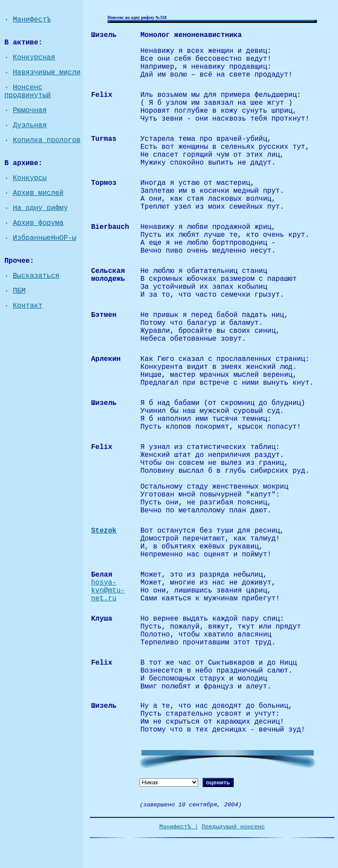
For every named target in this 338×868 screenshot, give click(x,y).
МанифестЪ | (179, 827)
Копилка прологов (47, 140)
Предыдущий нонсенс (233, 827)
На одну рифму (40, 208)
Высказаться (36, 276)
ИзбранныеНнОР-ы (44, 238)
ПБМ (19, 291)
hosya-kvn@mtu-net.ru (108, 591)
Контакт (28, 306)
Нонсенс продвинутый (28, 92)
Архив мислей (38, 193)
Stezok (104, 531)
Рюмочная (30, 110)
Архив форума (38, 223)
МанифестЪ (32, 20)
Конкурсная (34, 58)
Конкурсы (30, 178)
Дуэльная (30, 125)
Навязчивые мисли (47, 73)
